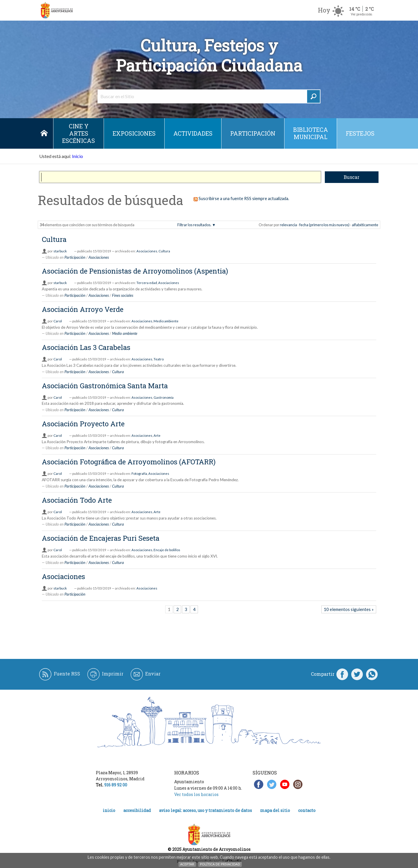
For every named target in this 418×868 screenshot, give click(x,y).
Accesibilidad (137, 810)
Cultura (54, 239)
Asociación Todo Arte (77, 500)
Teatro (159, 359)
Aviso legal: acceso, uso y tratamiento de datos (206, 810)
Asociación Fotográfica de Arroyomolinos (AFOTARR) (129, 462)
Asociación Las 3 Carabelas (86, 347)
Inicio (44, 133)
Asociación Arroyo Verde (83, 309)
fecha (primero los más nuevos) (324, 225)
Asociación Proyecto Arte (83, 424)
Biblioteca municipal (311, 133)
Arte (157, 435)
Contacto (307, 810)
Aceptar (187, 864)
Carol (58, 321)
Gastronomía (164, 397)
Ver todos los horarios (196, 794)
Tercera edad (147, 283)
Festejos (360, 133)
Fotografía (139, 473)
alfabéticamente (365, 225)
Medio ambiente (166, 321)
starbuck (60, 251)
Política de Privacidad (220, 864)
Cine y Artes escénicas (79, 133)
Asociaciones (147, 251)
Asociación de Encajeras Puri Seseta (101, 538)
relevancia (288, 225)
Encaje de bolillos (167, 550)
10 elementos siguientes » (349, 609)
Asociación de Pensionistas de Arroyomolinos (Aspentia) (135, 271)
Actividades (193, 133)
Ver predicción (361, 14)
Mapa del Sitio (275, 810)
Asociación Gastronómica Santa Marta (105, 386)
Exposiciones (134, 133)
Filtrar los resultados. (194, 225)
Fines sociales (123, 295)
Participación (253, 133)
